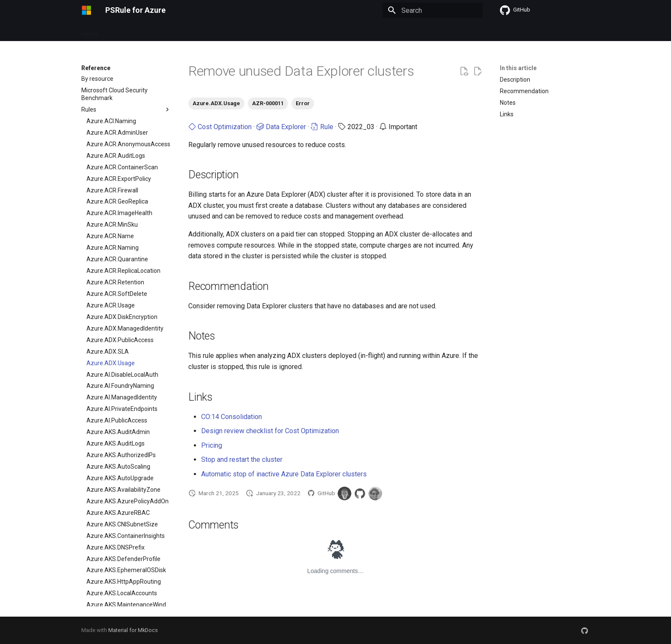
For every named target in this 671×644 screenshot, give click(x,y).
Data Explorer (281, 127)
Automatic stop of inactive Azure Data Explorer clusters (284, 474)
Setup (200, 31)
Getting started (128, 31)
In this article (518, 68)
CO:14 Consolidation (232, 417)
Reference (233, 31)
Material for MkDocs (133, 630)
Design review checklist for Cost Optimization (270, 431)
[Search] (433, 10)
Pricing (212, 445)
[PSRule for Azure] (86, 10)
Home (89, 31)
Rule (322, 127)
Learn (304, 31)
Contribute (272, 31)
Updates (170, 31)
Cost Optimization (220, 127)
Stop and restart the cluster (242, 459)
